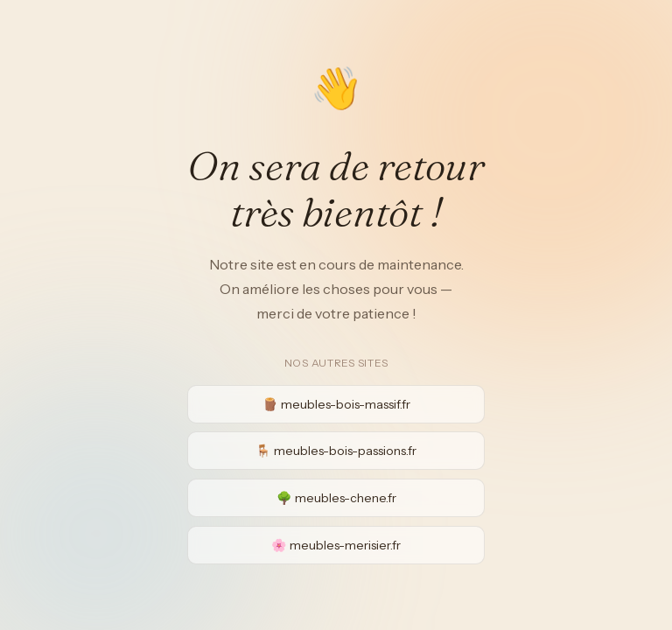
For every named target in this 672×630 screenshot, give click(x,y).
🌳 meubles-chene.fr (336, 498)
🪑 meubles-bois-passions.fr (336, 451)
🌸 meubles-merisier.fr (336, 545)
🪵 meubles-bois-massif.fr (336, 404)
